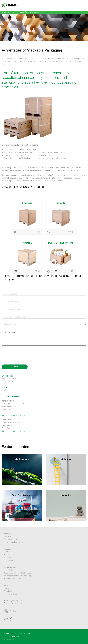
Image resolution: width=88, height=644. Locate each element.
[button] (85, 5)
